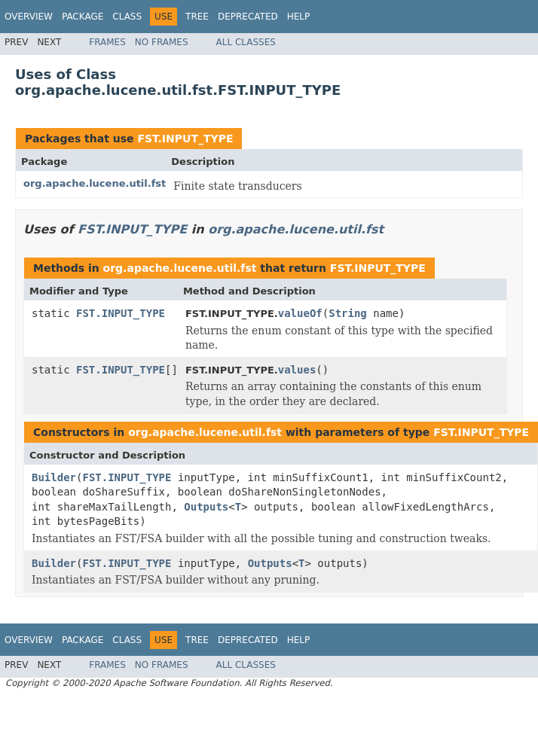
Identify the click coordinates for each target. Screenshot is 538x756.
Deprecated (248, 17)
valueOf (300, 313)
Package (83, 17)
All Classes (246, 42)
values (297, 370)
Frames (107, 42)
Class (127, 17)
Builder (54, 477)
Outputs (206, 507)
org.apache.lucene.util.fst (95, 183)
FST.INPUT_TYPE (185, 139)
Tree (197, 17)
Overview (29, 17)
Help (299, 17)
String (348, 313)
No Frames (162, 42)
